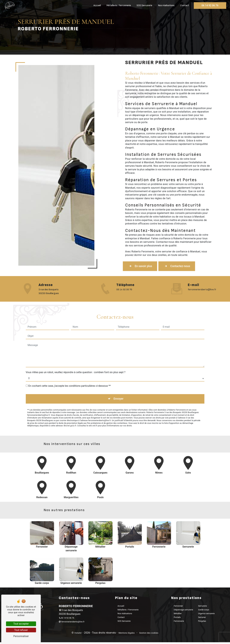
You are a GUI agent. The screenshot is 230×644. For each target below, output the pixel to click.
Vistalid (78, 635)
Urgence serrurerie (206, 615)
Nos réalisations (166, 5)
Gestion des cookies (149, 635)
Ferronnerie (179, 623)
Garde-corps (204, 611)
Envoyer (119, 385)
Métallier (178, 615)
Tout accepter (21, 624)
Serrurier (202, 619)
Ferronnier (178, 608)
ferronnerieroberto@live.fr (72, 624)
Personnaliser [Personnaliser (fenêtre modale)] (21, 636)
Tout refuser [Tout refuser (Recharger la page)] (21, 630)
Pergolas (202, 623)
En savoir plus (142, 267)
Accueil (97, 5)
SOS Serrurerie (144, 5)
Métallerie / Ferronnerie (118, 5)
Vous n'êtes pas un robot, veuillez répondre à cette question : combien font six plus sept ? (76, 358)
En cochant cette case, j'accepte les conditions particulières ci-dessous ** (69, 372)
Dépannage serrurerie (183, 611)
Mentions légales (127, 635)
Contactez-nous (184, 267)
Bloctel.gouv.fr (70, 413)
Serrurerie (202, 608)
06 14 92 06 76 (209, 5)
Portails (177, 619)
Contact (184, 5)
